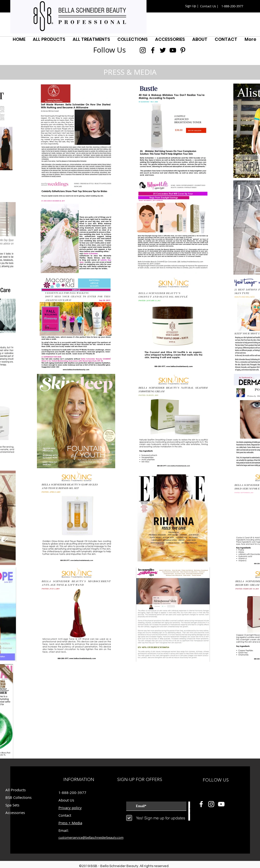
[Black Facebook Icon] (153, 50)
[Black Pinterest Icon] (183, 50)
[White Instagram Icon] (211, 804)
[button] (192, 6)
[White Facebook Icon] (201, 804)
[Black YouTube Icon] (173, 50)
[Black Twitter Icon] (163, 50)
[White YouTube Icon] (221, 804)
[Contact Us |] (209, 6)
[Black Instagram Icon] (143, 50)
